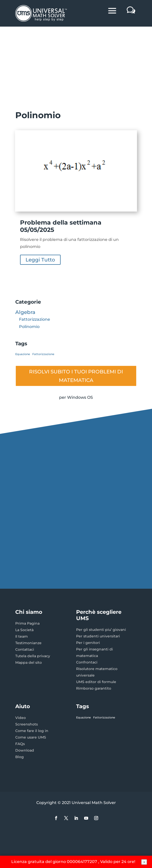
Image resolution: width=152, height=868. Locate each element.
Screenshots (27, 724)
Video (21, 718)
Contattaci (25, 649)
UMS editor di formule (96, 682)
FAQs (20, 744)
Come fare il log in (32, 731)
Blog (20, 757)
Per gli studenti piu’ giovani (101, 630)
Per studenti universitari (98, 636)
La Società (24, 630)
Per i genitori (88, 643)
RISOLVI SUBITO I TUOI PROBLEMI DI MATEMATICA (76, 376)
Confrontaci (87, 662)
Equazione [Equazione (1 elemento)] (23, 354)
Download (25, 750)
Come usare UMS (31, 737)
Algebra (25, 312)
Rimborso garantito (94, 688)
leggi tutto (40, 260)
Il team (22, 636)
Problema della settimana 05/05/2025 (61, 226)
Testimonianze (28, 643)
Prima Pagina (27, 623)
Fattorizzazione (35, 319)
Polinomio (29, 327)
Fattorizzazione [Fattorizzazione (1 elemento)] (43, 354)
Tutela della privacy (33, 656)
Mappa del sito (29, 662)
